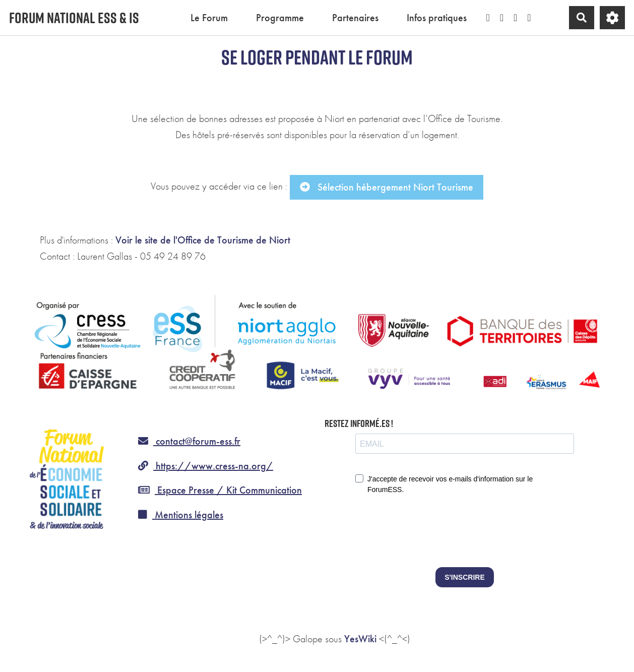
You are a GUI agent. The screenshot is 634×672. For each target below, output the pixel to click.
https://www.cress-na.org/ (206, 466)
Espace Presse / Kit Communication (220, 490)
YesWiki (360, 639)
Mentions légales (181, 515)
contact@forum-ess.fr (189, 441)
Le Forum (209, 18)
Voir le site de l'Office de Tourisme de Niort (203, 240)
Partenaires (355, 18)
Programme (280, 18)
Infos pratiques (437, 18)
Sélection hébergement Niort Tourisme (387, 187)
